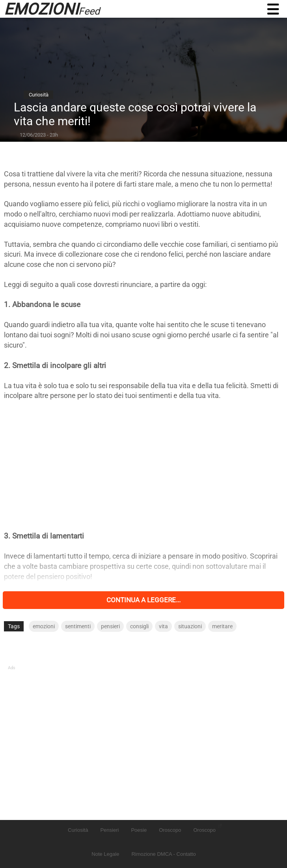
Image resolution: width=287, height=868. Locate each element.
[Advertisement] (143, 466)
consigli (139, 626)
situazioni (190, 626)
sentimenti (78, 626)
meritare (222, 626)
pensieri (110, 626)
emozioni (44, 626)
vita (163, 626)
